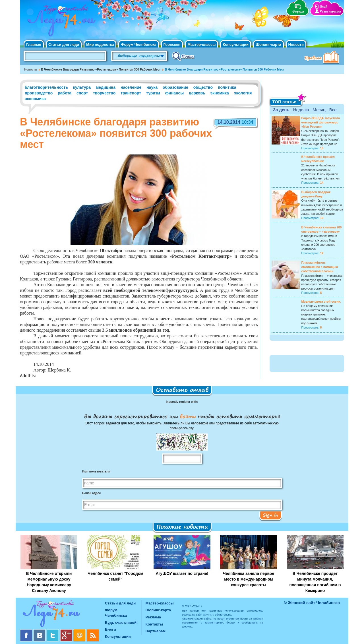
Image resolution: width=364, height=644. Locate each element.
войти (188, 416)
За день (281, 110)
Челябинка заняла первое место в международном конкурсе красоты (249, 579)
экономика (35, 99)
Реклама (153, 617)
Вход (323, 7)
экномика (220, 93)
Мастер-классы (201, 45)
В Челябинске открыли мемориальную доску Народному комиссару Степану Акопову (49, 582)
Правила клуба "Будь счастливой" (323, 58)
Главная (34, 45)
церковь (197, 93)
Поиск (183, 56)
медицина (106, 87)
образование (175, 87)
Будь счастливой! (121, 623)
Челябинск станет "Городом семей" (115, 576)
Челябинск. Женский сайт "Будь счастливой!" (60, 22)
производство (39, 93)
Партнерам (156, 631)
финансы (174, 93)
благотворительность (46, 87)
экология (243, 93)
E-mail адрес (92, 493)
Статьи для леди (64, 45)
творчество (104, 93)
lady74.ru (208, 615)
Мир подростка (100, 45)
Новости (296, 45)
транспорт (131, 93)
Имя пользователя (96, 471)
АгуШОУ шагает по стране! (182, 573)
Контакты (154, 624)
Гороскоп (172, 45)
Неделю (301, 110)
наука (152, 87)
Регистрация (330, 12)
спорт (82, 93)
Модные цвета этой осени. (321, 302)
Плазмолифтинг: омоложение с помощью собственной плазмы (320, 267)
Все (333, 110)
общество (203, 87)
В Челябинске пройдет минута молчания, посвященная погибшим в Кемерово (315, 582)
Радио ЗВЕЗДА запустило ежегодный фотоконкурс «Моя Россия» (321, 122)
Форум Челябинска (138, 45)
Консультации (236, 45)
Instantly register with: (182, 402)
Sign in (271, 515)
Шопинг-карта (268, 45)
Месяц (319, 110)
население (131, 87)
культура (82, 87)
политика (227, 87)
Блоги (110, 629)
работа (65, 93)
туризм (153, 93)
